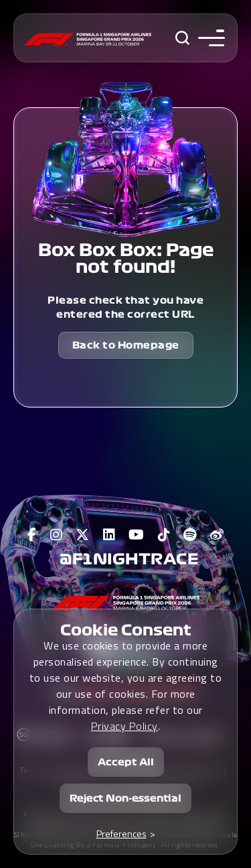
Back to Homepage (126, 345)
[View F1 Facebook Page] (32, 535)
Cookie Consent (126, 630)
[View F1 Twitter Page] (83, 535)
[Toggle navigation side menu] (208, 38)
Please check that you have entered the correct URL (125, 307)
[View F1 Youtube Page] (137, 535)
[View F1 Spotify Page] (190, 535)
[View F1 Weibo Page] (217, 535)
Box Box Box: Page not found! (126, 259)
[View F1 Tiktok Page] (164, 535)
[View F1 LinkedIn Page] (109, 535)
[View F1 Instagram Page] (57, 535)
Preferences (121, 833)
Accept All (126, 762)
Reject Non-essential (125, 798)
